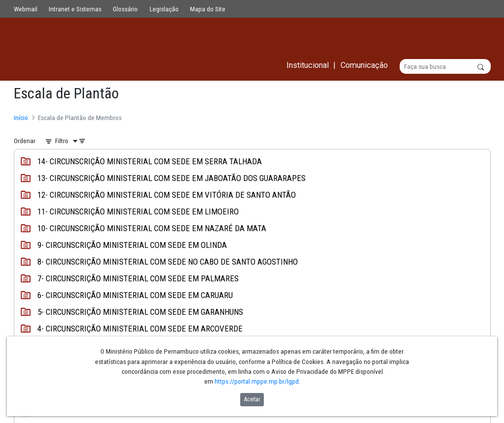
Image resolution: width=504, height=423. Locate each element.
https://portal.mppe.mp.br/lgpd (257, 381)
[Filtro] (68, 141)
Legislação (164, 9)
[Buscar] (445, 67)
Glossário (125, 9)
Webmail (26, 9)
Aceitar (252, 399)
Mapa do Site (208, 9)
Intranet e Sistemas (75, 9)
